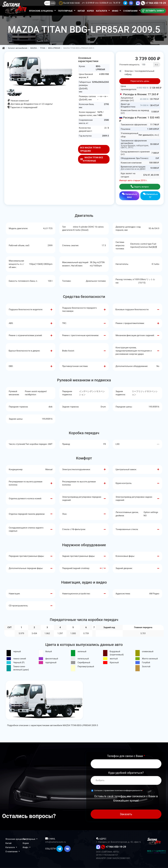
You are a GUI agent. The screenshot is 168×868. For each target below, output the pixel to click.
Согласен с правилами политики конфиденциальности (118, 790)
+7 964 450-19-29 (156, 3)
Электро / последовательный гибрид (139, 73)
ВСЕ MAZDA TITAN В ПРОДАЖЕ (90, 149)
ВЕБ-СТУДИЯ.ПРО (156, 851)
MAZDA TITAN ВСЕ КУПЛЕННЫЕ (92, 159)
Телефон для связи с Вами (126, 756)
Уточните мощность (129, 65)
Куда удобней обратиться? (126, 773)
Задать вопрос (140, 187)
